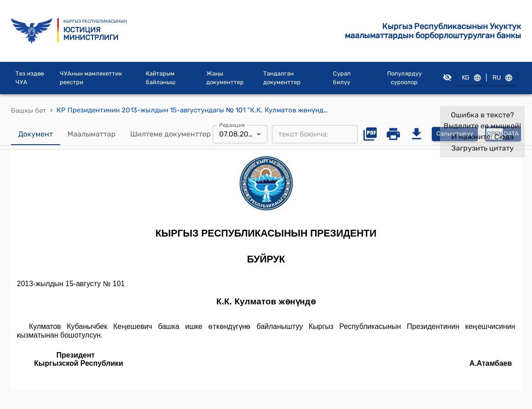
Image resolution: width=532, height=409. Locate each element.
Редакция (232, 125)
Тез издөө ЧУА (30, 78)
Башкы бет (29, 111)
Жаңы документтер (225, 78)
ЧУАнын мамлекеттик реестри (91, 78)
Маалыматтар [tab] (92, 134)
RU (502, 78)
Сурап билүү (342, 78)
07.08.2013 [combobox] (238, 134)
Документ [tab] (36, 134)
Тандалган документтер (282, 78)
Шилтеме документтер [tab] (171, 134)
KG (471, 78)
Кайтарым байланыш (161, 78)
